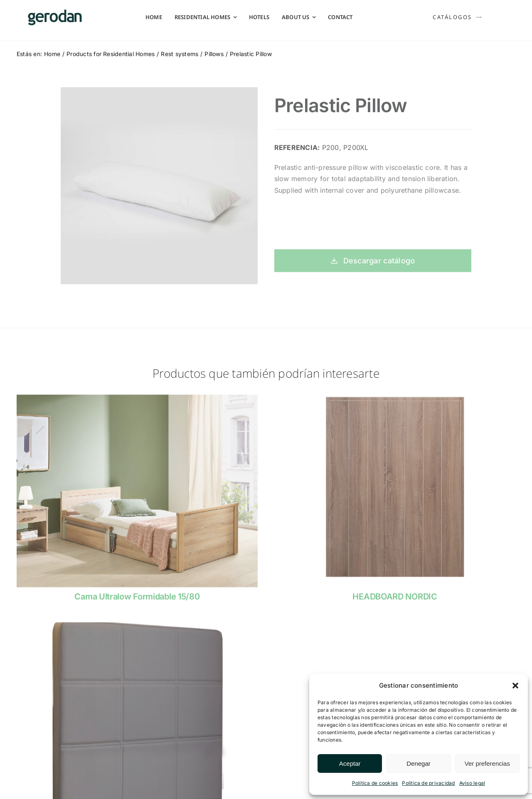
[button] (515, 686)
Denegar (419, 763)
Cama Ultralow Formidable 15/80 (137, 601)
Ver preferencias (487, 763)
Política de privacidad (428, 783)
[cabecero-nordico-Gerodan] (395, 402)
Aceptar (350, 763)
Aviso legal (472, 783)
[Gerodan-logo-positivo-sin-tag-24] (55, 13)
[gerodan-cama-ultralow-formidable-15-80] (137, 402)
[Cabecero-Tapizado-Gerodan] (137, 630)
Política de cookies (375, 783)
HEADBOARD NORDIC (395, 601)
